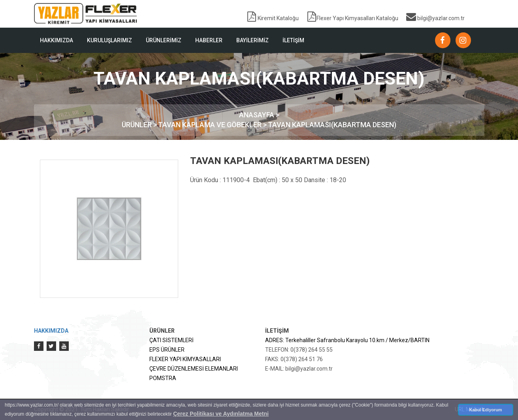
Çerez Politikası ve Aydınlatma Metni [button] (221, 414)
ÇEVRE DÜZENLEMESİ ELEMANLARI (194, 369)
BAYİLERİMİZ (252, 40)
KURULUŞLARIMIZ (109, 40)
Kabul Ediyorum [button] (486, 410)
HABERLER (209, 40)
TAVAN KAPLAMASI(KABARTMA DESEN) (332, 125)
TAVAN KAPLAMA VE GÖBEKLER (211, 125)
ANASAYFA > (259, 115)
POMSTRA (163, 378)
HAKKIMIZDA (57, 40)
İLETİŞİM (293, 40)
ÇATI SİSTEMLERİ (171, 340)
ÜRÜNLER (138, 125)
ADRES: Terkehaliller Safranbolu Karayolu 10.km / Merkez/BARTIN (347, 340)
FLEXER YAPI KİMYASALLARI (185, 359)
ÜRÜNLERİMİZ (164, 40)
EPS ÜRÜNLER (167, 350)
